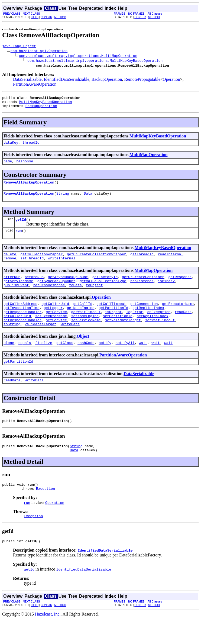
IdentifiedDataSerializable (67, 80)
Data (88, 200)
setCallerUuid (17, 331)
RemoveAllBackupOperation (29, 188)
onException (159, 326)
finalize (44, 360)
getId (21, 227)
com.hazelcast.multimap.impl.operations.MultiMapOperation (78, 56)
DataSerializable (27, 80)
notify (105, 360)
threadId (31, 146)
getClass (65, 360)
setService (56, 336)
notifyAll (125, 360)
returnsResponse (49, 297)
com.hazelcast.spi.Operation (39, 51)
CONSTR (46, 17)
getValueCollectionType (103, 292)
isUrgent (113, 326)
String (63, 200)
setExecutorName (51, 331)
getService (56, 326)
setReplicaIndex (152, 331)
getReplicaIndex (148, 321)
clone (9, 360)
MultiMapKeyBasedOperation (45, 104)
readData (183, 326)
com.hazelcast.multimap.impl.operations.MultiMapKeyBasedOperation (95, 61)
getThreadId (142, 263)
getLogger (53, 321)
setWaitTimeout (160, 336)
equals (25, 360)
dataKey (11, 146)
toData (75, 297)
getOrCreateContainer (143, 287)
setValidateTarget (123, 336)
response (25, 166)
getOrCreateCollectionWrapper (96, 263)
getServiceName (18, 292)
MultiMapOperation (148, 159)
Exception (46, 512)
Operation (171, 80)
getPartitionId (113, 321)
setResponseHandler (22, 336)
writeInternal (62, 268)
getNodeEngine (81, 321)
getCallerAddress (20, 317)
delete (10, 263)
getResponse (180, 287)
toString (12, 341)
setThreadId (32, 268)
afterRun (12, 287)
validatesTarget (40, 341)
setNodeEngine (85, 331)
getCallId (83, 317)
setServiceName (86, 336)
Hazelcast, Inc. (48, 639)
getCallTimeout (111, 317)
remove (10, 268)
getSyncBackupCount (56, 292)
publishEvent (16, 297)
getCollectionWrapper (41, 263)
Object (83, 353)
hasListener (142, 292)
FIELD (35, 17)
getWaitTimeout (86, 326)
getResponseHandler (22, 326)
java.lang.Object (19, 47)
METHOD (60, 17)
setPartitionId (118, 331)
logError (134, 326)
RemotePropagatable (142, 80)
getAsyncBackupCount (68, 287)
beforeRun (34, 287)
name (8, 166)
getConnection (144, 317)
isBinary (166, 292)
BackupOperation (107, 80)
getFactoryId (105, 287)
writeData (70, 341)
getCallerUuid (55, 317)
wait (143, 360)
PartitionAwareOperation (35, 85)
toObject (94, 297)
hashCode (86, 360)
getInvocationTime (22, 321)
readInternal (170, 263)
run (19, 239)
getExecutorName (178, 317)
